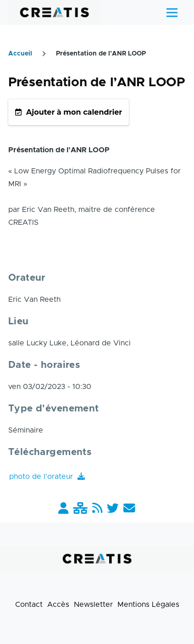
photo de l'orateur (42, 477)
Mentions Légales (148, 605)
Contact (29, 605)
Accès (58, 605)
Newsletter (93, 605)
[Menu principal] (172, 12)
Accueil (20, 54)
